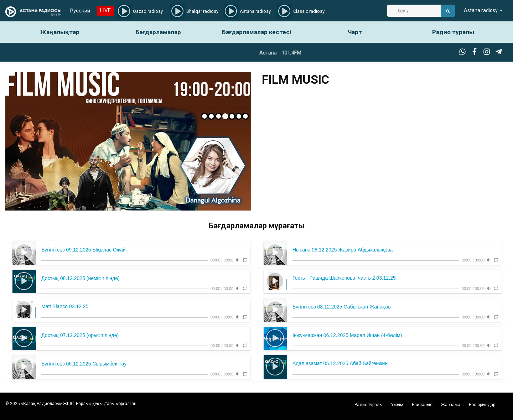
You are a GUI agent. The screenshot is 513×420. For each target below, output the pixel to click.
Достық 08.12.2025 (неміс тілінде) (81, 278)
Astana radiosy (481, 11)
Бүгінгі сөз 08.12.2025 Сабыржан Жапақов (342, 307)
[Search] (414, 11)
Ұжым (397, 405)
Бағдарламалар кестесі (256, 32)
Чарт (355, 32)
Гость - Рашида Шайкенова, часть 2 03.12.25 (344, 278)
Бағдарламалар (158, 32)
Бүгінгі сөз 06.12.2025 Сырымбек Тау (84, 364)
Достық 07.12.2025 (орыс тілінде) (80, 335)
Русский (80, 11)
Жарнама (451, 405)
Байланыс (422, 405)
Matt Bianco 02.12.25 (65, 306)
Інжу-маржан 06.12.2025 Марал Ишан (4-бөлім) (347, 335)
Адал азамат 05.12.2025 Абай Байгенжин (340, 363)
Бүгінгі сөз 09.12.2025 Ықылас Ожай (84, 250)
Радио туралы (453, 32)
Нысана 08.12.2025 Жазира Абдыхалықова (343, 250)
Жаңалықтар (60, 32)
